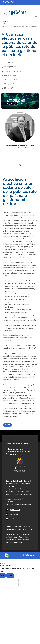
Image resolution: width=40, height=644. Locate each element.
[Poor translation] (10, 576)
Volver (7, 425)
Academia (9, 84)
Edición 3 (5, 21)
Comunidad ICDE (13, 71)
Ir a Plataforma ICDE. (18, 542)
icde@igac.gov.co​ (26, 504)
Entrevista (10, 67)
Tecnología (10, 76)
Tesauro (9, 88)
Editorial (9, 63)
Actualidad (10, 80)
